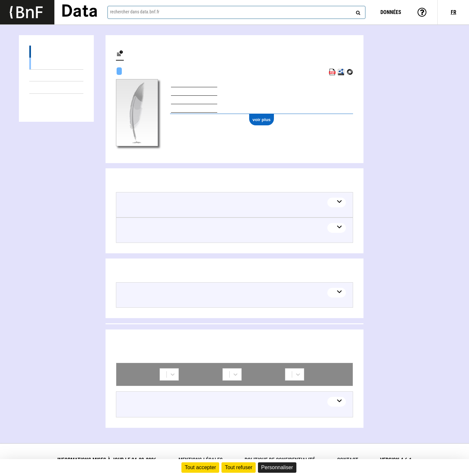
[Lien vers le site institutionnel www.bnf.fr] (27, 12)
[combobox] (236, 12)
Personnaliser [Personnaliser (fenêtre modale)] (277, 467)
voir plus (262, 120)
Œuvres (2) (56, 52)
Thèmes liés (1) (56, 87)
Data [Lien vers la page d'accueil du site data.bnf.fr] (79, 12)
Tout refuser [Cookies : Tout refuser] (238, 467)
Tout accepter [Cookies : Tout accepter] (200, 467)
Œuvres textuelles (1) (56, 75)
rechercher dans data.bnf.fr (135, 12)
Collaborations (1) (56, 100)
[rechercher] (357, 11)
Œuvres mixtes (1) (56, 63)
